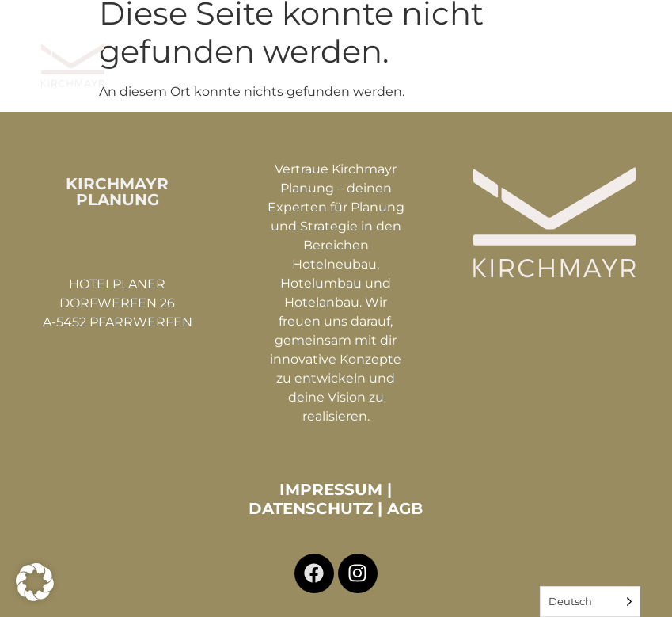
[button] (643, 53)
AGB (405, 507)
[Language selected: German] (590, 602)
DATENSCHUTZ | (318, 507)
